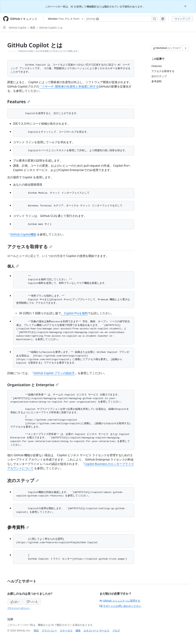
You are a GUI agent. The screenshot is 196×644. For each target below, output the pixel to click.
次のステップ (23, 480)
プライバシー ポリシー (18, 608)
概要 (33, 28)
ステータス (66, 630)
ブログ (116, 630)
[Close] (186, 6)
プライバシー (49, 630)
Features (19, 101)
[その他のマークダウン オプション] (186, 48)
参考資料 (18, 527)
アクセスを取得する (30, 246)
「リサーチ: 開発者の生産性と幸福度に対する (69, 86)
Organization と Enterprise (33, 385)
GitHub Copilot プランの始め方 (54, 373)
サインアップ (182, 19)
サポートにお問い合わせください (120, 606)
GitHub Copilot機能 (23, 234)
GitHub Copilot (18, 28)
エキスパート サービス (97, 630)
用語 (36, 630)
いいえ (32, 602)
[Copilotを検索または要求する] (121, 19)
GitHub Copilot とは (51, 28)
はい (15, 602)
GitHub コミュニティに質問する (120, 601)
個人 (13, 266)
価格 (78, 630)
